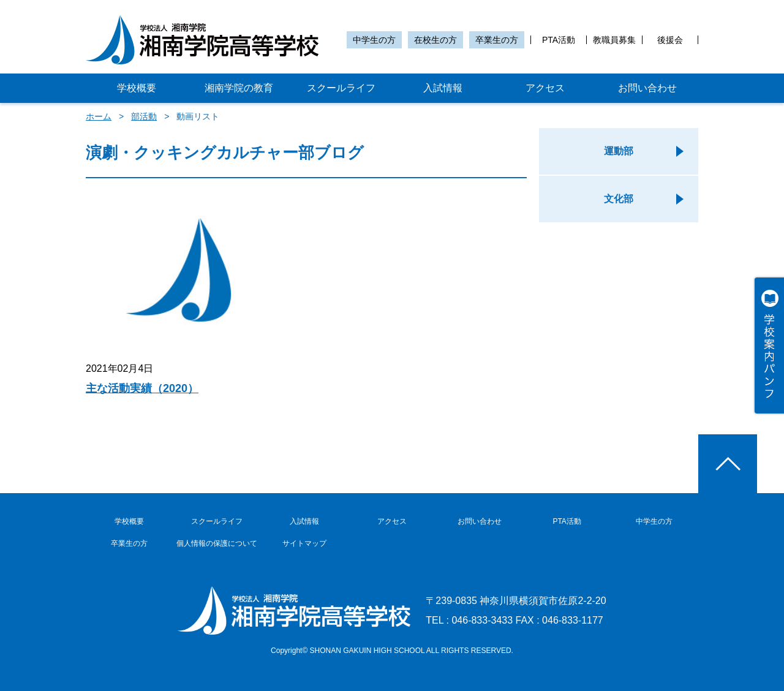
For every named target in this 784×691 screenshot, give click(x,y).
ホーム (99, 116)
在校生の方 (435, 40)
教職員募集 (614, 40)
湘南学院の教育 (239, 88)
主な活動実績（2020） (142, 388)
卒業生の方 (497, 40)
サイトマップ (304, 543)
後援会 (670, 40)
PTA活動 (559, 40)
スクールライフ (341, 88)
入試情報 (443, 88)
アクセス (545, 88)
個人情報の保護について (217, 543)
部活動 (144, 116)
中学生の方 (374, 40)
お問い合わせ (647, 88)
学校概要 (137, 88)
